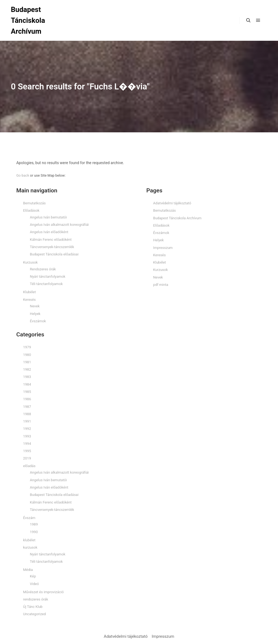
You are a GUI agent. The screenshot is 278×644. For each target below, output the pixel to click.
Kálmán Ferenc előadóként (51, 240)
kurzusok (30, 547)
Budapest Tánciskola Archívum (28, 20)
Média (28, 570)
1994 (27, 444)
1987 (27, 407)
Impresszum (163, 248)
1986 (27, 399)
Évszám (29, 518)
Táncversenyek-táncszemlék (52, 247)
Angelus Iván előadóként (49, 232)
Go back (23, 175)
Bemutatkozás (34, 203)
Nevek (35, 306)
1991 (27, 421)
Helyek (35, 314)
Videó (34, 584)
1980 (27, 355)
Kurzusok (30, 262)
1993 (27, 436)
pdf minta (161, 285)
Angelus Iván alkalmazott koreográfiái (59, 225)
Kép (33, 576)
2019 (27, 458)
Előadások (31, 210)
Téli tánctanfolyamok (46, 284)
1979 (27, 347)
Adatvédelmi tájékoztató (172, 203)
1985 (27, 392)
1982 (27, 369)
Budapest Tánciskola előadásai (54, 254)
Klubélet (29, 292)
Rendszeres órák (43, 269)
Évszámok (38, 321)
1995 (27, 451)
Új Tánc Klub (33, 607)
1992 (27, 429)
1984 (27, 384)
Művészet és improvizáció (43, 592)
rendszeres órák (36, 599)
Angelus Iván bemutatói (48, 217)
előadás (29, 466)
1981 (27, 362)
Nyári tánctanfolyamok (48, 276)
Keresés (29, 300)
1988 (27, 414)
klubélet (29, 540)
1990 (34, 532)
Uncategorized (34, 614)
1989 (34, 524)
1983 (27, 377)
